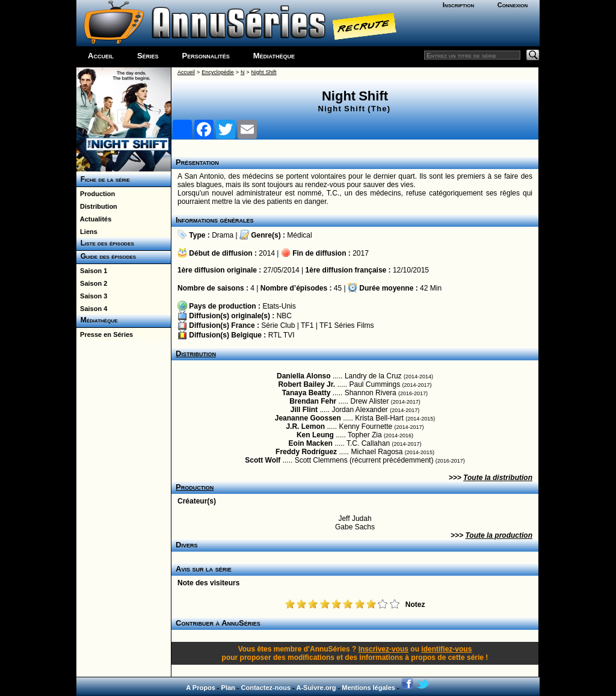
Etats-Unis (279, 306)
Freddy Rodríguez (306, 452)
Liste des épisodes (105, 243)
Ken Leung (315, 435)
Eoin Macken (311, 443)
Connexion (513, 5)
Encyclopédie (218, 72)
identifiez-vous (446, 649)
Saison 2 (92, 283)
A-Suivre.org (316, 688)
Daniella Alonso (304, 376)
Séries (148, 56)
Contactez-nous (266, 688)
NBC (284, 316)
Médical (299, 235)
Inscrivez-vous (383, 649)
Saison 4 (92, 309)
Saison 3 (92, 296)
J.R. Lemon (305, 427)
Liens (87, 232)
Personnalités (206, 56)
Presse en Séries (105, 334)
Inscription (458, 5)
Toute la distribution (498, 478)
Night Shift (264, 72)
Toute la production (499, 535)
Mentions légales (368, 688)
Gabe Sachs (355, 527)
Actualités (94, 219)
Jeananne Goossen (308, 418)
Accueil (101, 56)
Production (96, 194)
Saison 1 (92, 271)
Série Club (278, 325)
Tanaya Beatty (306, 393)
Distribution (97, 206)
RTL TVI (282, 335)
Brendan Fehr (313, 401)
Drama (223, 235)
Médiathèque (274, 56)
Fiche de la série (103, 179)
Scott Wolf (263, 460)
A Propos (201, 688)
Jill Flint (304, 410)
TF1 (307, 325)
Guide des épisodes (106, 256)
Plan (228, 688)
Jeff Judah (355, 519)
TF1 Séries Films (347, 325)
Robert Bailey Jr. (306, 384)
